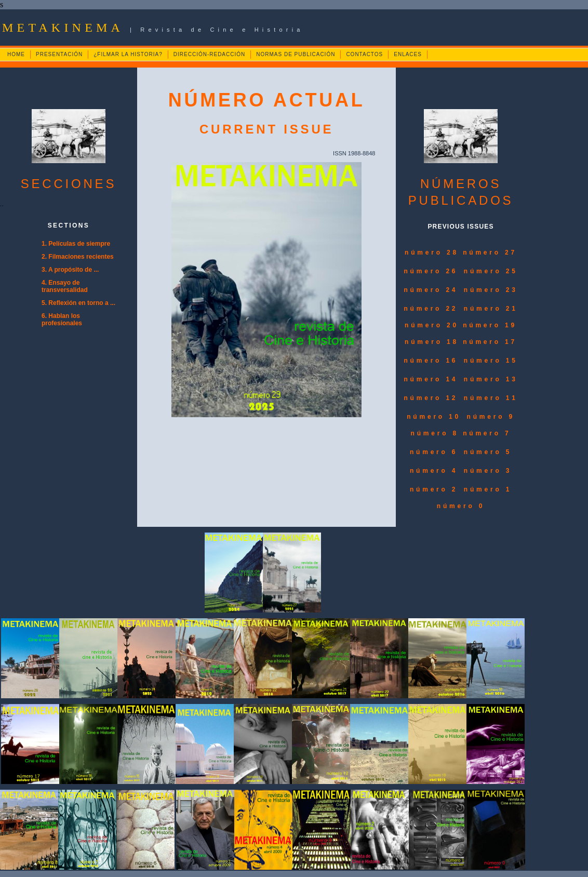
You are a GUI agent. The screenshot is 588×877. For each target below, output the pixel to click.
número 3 (488, 471)
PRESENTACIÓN (59, 54)
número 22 (431, 309)
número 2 (434, 489)
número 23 (491, 290)
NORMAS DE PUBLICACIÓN (296, 54)
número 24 (431, 290)
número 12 (431, 398)
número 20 (434, 325)
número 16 (431, 361)
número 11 (491, 398)
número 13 (491, 379)
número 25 (491, 271)
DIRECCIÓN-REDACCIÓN (209, 54)
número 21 (491, 309)
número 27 (490, 253)
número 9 (491, 417)
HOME (16, 54)
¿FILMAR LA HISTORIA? (128, 54)
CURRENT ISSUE (266, 129)
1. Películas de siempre (76, 244)
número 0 (461, 506)
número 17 (490, 342)
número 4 (434, 471)
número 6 (434, 452)
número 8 (437, 433)
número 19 (490, 325)
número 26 (431, 271)
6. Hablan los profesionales (62, 320)
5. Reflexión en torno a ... (78, 303)
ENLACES (408, 54)
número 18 (434, 342)
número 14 (431, 379)
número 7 (487, 433)
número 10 (434, 417)
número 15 (491, 361)
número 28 (434, 253)
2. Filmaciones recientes (78, 257)
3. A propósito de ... (70, 270)
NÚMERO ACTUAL (267, 100)
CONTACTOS (364, 54)
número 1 (488, 489)
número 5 (488, 452)
